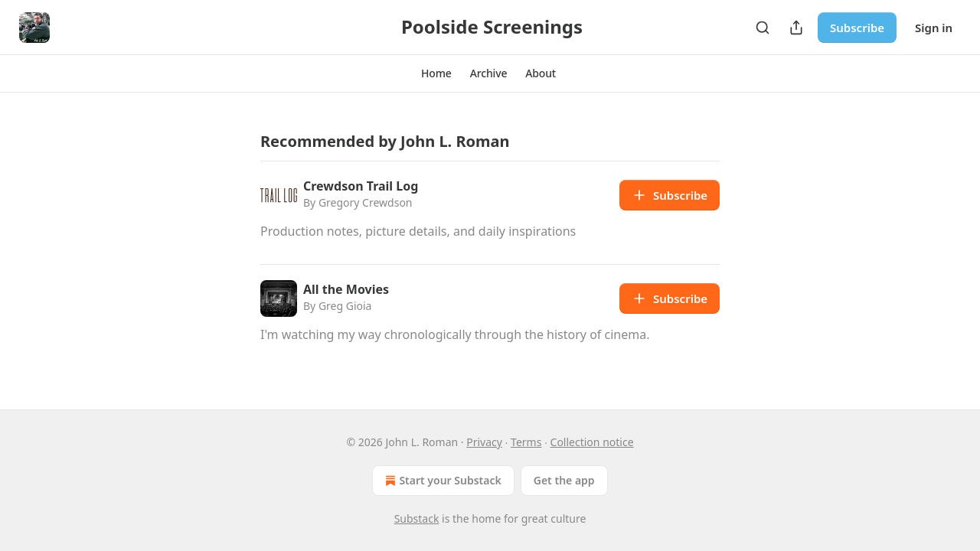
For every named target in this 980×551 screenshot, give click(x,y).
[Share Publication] (796, 28)
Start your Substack (441, 481)
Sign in (934, 28)
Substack (417, 518)
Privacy (484, 442)
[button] (436, 73)
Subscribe (857, 28)
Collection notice (592, 442)
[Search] (763, 28)
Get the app (564, 480)
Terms (526, 442)
